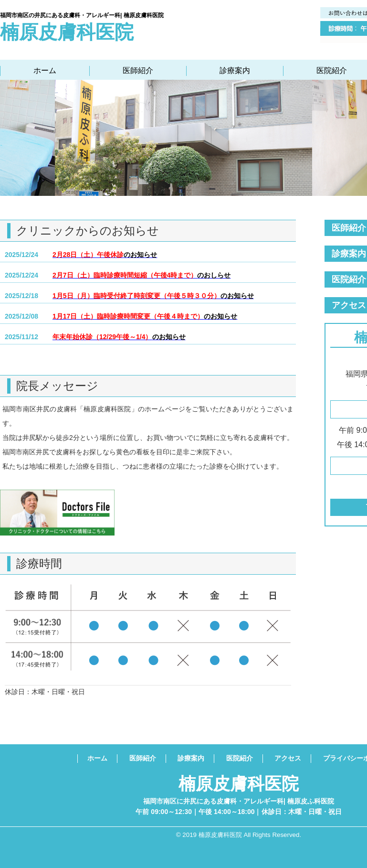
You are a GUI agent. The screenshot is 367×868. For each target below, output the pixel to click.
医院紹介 (332, 70)
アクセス (288, 758)
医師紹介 (138, 70)
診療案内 (235, 70)
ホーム (45, 70)
